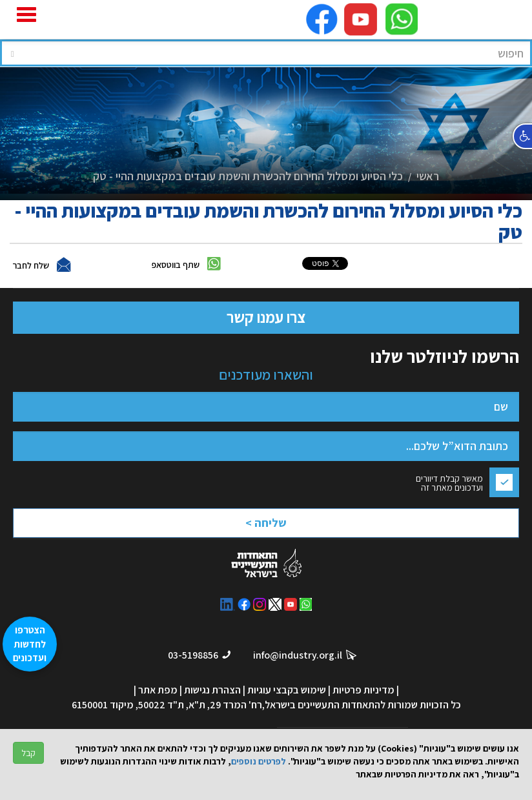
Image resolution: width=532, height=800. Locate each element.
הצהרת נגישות (212, 690)
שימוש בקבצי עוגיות (287, 690)
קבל (28, 753)
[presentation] (249, 515)
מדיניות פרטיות (363, 690)
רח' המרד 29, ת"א (225, 705)
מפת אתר (158, 690)
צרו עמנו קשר (266, 317)
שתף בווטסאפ (176, 265)
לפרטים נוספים (259, 761)
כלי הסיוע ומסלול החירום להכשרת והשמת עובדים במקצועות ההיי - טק (248, 176)
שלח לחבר (31, 265)
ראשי (428, 176)
